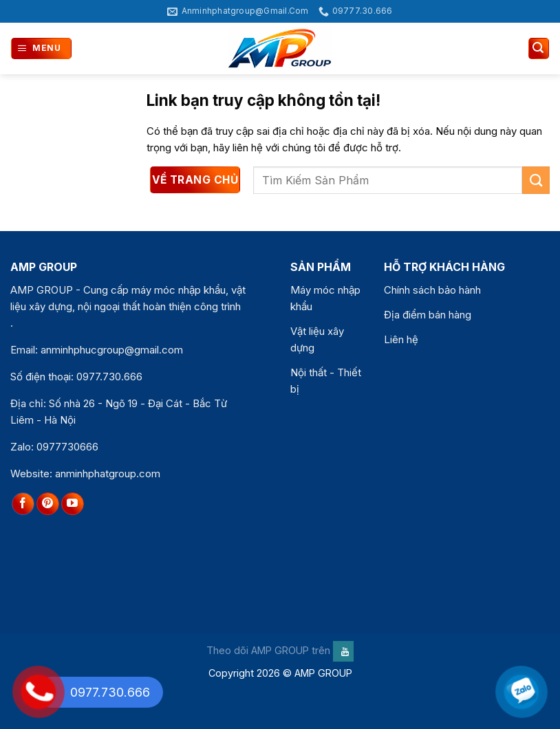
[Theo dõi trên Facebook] (23, 504)
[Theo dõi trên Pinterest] (48, 504)
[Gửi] (536, 180)
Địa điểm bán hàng (428, 315)
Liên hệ (401, 339)
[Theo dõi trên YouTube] (73, 504)
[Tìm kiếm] (539, 48)
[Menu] (41, 48)
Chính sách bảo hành (432, 290)
